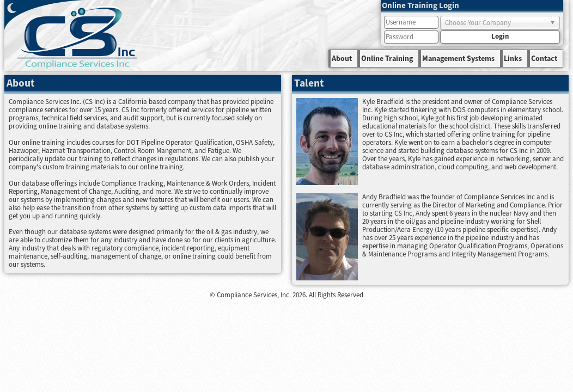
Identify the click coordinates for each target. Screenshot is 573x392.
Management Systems (458, 59)
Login (500, 36)
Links (513, 59)
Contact (544, 59)
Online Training (387, 59)
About (342, 59)
